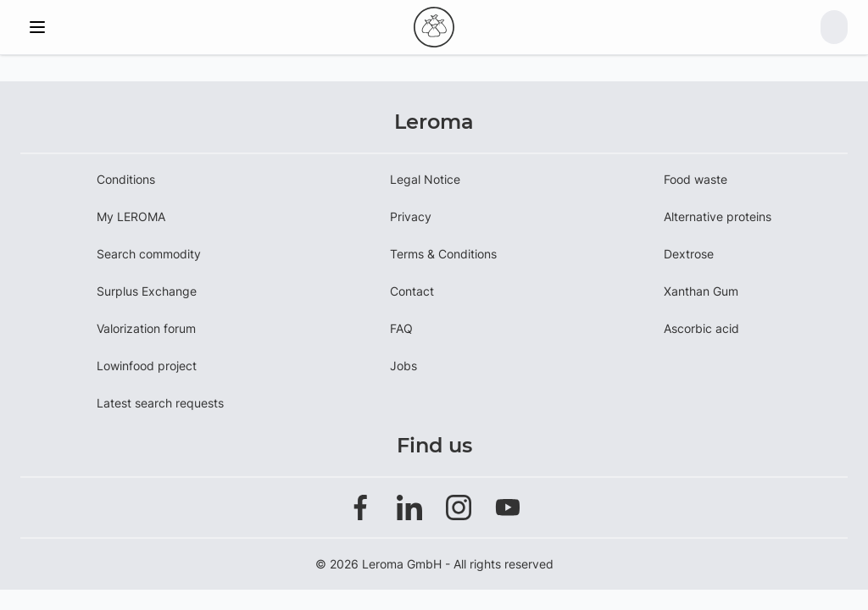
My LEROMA (131, 216)
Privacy (411, 216)
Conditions (126, 179)
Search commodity (149, 254)
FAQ (401, 328)
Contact (412, 291)
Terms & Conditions (443, 254)
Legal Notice (425, 179)
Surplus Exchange (147, 291)
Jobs (403, 366)
